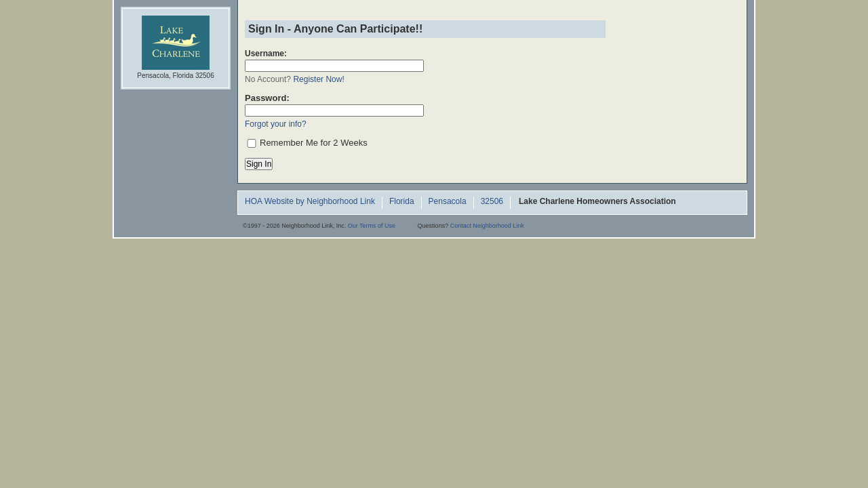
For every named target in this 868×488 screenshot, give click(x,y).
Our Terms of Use (372, 226)
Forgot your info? (276, 124)
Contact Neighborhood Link (487, 226)
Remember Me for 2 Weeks (314, 143)
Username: (266, 54)
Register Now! (318, 79)
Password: (267, 98)
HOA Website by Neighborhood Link (310, 202)
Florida (402, 202)
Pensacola (448, 202)
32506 (492, 202)
